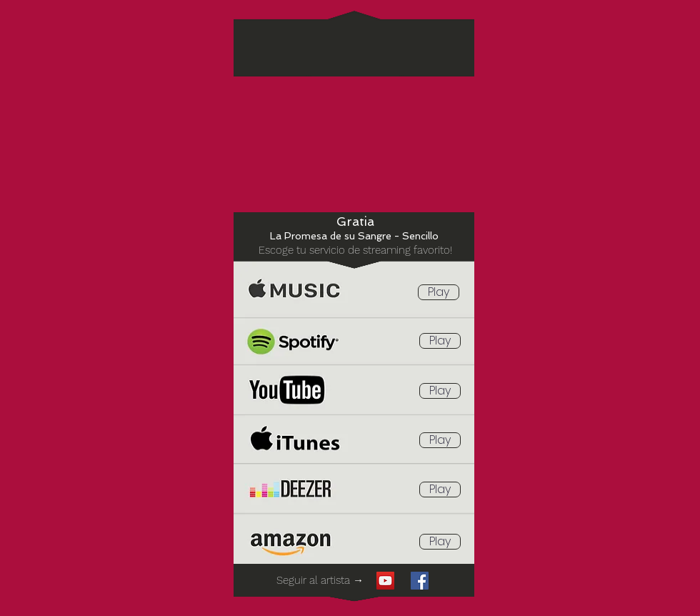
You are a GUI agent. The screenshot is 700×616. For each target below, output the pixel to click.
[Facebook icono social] (420, 581)
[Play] (439, 292)
